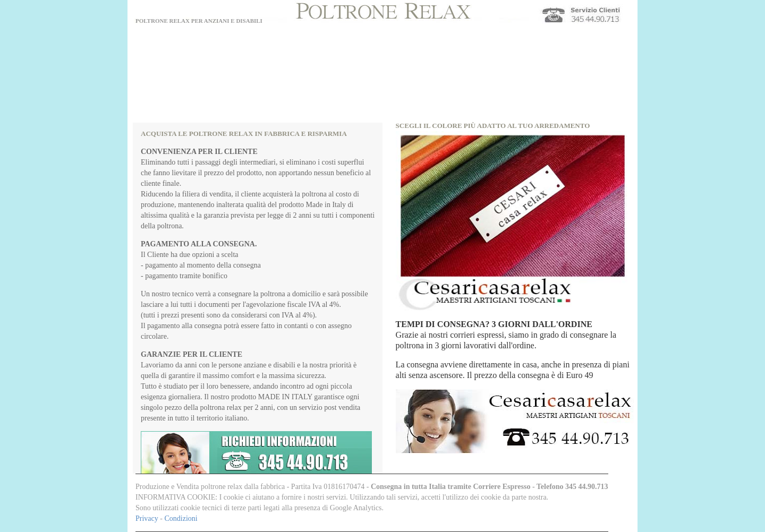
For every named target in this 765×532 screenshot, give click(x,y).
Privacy (148, 518)
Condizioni (181, 518)
